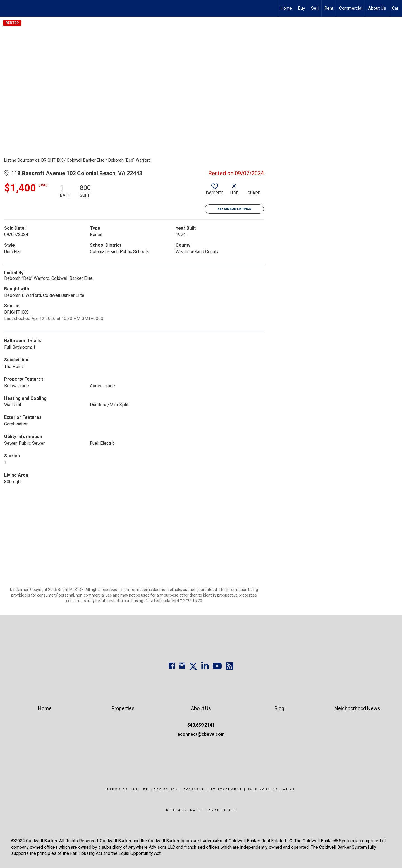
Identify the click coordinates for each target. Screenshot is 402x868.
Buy (301, 8)
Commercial (351, 8)
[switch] (215, 191)
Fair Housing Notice (271, 790)
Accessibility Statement (213, 790)
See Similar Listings (234, 209)
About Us (377, 8)
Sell (315, 8)
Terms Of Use (122, 790)
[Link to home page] (7, 8)
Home (286, 8)
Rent (329, 8)
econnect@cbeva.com (201, 734)
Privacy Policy (161, 790)
